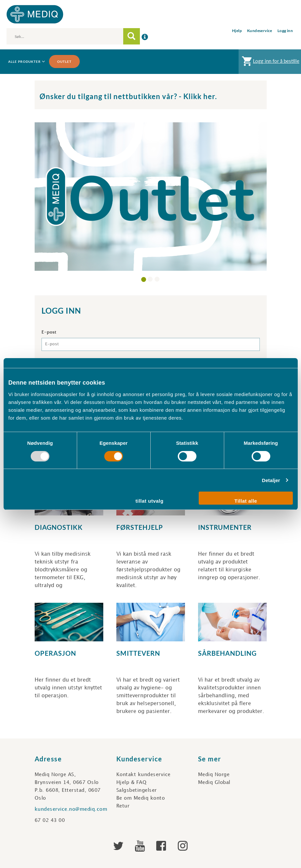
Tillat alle (246, 501)
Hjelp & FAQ (132, 783)
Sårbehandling (227, 653)
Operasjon (55, 653)
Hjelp (237, 31)
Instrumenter (225, 527)
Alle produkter (26, 62)
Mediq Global (214, 783)
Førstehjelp (140, 527)
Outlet (64, 61)
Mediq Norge (214, 775)
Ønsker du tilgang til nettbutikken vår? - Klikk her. (128, 96)
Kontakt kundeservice (143, 775)
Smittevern (138, 653)
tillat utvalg (150, 501)
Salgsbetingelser (137, 790)
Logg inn (285, 31)
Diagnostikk (59, 527)
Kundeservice (260, 31)
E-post (49, 332)
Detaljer (271, 480)
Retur (123, 806)
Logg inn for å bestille (270, 63)
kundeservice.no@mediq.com (71, 809)
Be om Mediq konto (141, 798)
